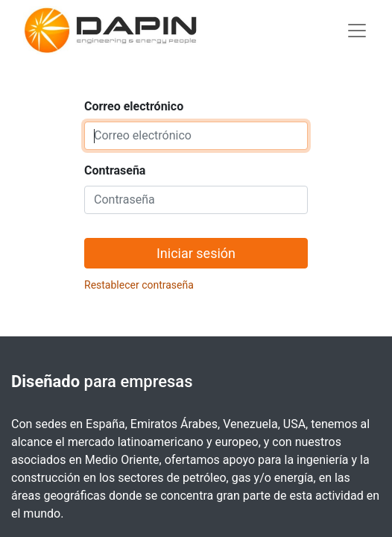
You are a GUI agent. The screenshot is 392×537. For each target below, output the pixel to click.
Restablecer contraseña (139, 285)
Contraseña (115, 170)
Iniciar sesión (196, 253)
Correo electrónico (134, 106)
